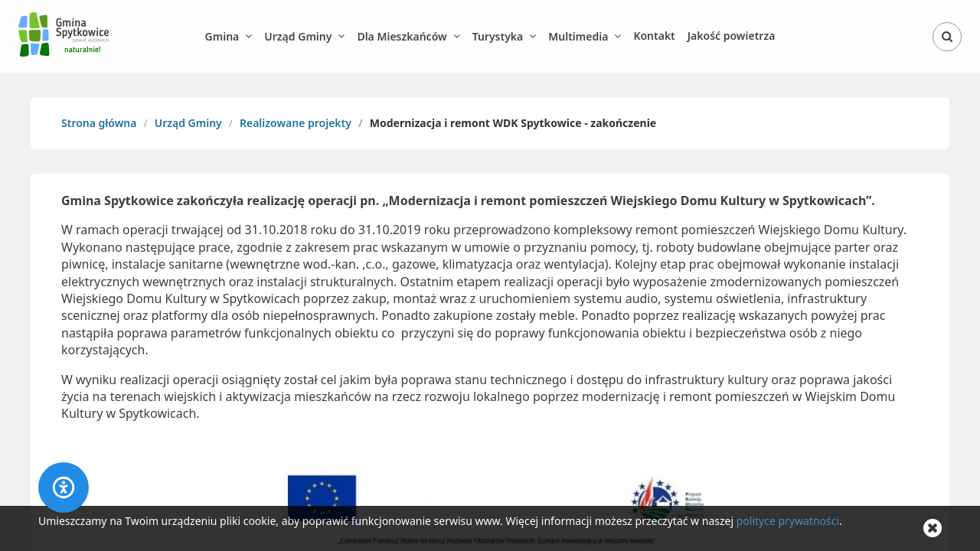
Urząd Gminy (188, 123)
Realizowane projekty (296, 123)
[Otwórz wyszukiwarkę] (947, 37)
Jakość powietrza (732, 36)
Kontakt (654, 36)
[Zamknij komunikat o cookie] (933, 528)
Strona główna (99, 123)
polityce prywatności (788, 521)
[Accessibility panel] (64, 487)
